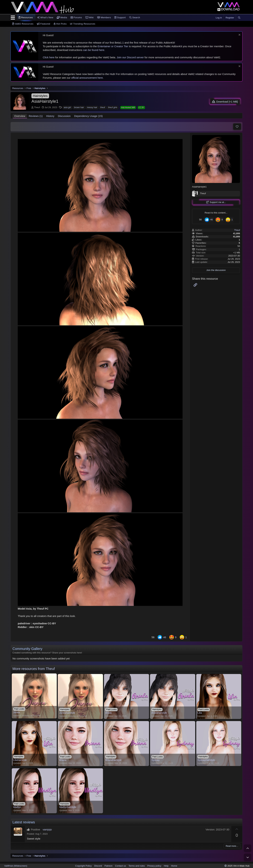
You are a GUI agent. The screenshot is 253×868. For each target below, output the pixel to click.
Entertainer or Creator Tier (113, 46)
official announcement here (87, 78)
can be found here (94, 50)
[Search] (239, 18)
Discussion (64, 116)
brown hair (79, 107)
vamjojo (47, 829)
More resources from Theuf (34, 669)
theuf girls (113, 107)
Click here (49, 57)
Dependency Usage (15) (88, 116)
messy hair (92, 107)
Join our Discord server (130, 57)
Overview (20, 116)
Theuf (37, 107)
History (50, 116)
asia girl (67, 107)
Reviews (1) (36, 116)
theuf (103, 107)
